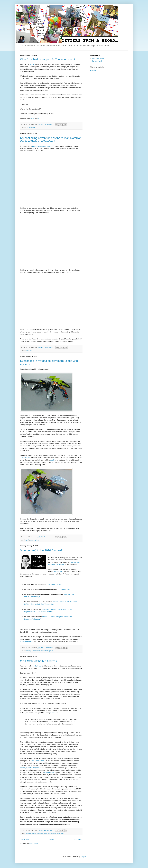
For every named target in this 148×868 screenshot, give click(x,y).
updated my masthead (29, 737)
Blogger (83, 857)
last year (39, 666)
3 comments (48, 537)
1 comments (49, 347)
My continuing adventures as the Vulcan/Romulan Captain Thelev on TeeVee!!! (51, 140)
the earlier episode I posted (42, 146)
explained (54, 713)
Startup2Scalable (98, 61)
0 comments (49, 648)
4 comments (48, 830)
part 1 (32, 64)
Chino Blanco (49, 773)
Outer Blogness (48, 651)
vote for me (58, 572)
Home (52, 840)
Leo (27, 128)
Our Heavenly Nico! (55, 584)
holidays (50, 833)
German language (37, 833)
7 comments (48, 124)
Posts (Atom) (34, 843)
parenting (32, 128)
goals (28, 540)
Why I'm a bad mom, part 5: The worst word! (48, 59)
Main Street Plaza (27, 641)
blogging (29, 651)
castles (53, 460)
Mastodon (93, 70)
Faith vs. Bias (65, 589)
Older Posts (78, 840)
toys (38, 540)
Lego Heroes (26, 458)
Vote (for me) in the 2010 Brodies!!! (42, 550)
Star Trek (29, 351)
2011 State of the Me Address (39, 661)
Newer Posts (25, 840)
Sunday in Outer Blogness (30, 768)
